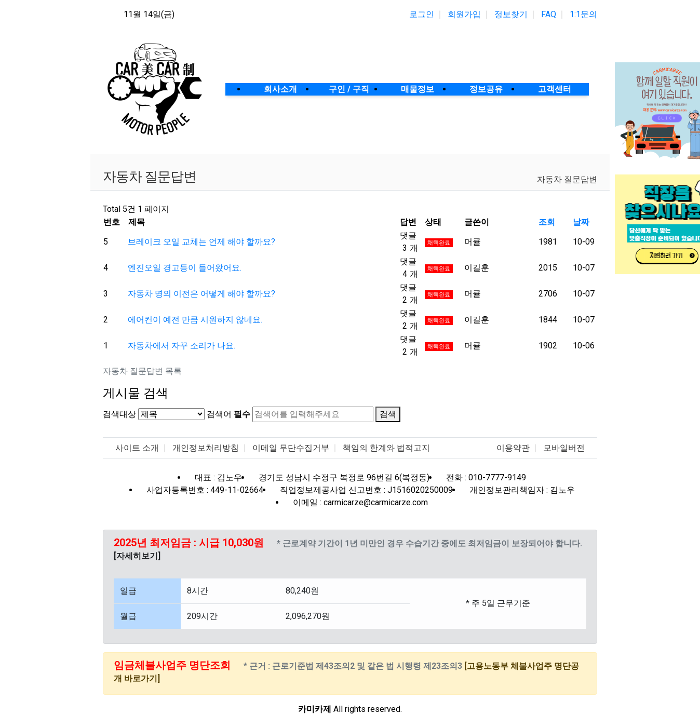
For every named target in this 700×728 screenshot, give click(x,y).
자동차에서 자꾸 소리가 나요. (181, 346)
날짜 (581, 222)
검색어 (228, 414)
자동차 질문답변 (567, 179)
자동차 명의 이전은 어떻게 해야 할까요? (201, 294)
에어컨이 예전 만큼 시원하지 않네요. (195, 320)
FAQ (549, 14)
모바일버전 (564, 448)
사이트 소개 (137, 448)
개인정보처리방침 (206, 448)
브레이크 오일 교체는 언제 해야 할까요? (201, 242)
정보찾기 (511, 14)
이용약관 (513, 448)
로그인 (422, 14)
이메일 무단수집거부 (291, 448)
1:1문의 (583, 14)
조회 (547, 222)
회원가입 (464, 14)
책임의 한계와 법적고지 (386, 448)
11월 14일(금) (149, 14)
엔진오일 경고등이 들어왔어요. (185, 268)
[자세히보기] (137, 556)
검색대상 (119, 414)
